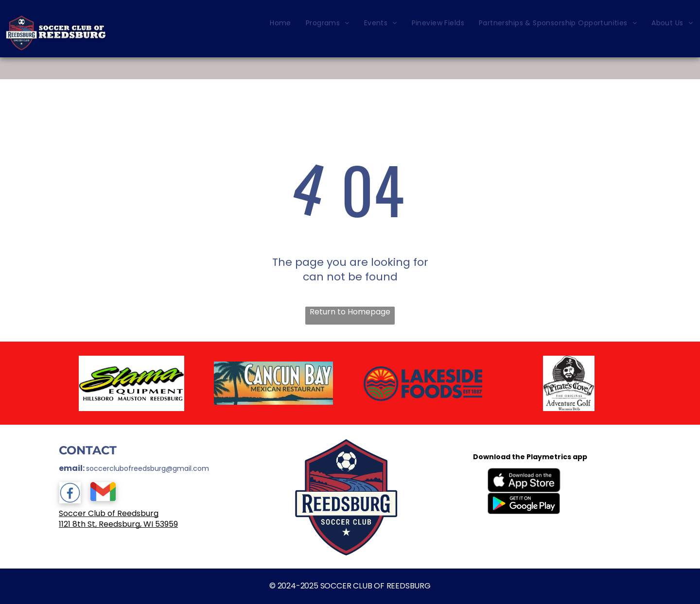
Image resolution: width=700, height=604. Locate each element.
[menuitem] (280, 23)
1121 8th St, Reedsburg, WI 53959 (118, 524)
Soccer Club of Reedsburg (109, 513)
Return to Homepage (350, 312)
